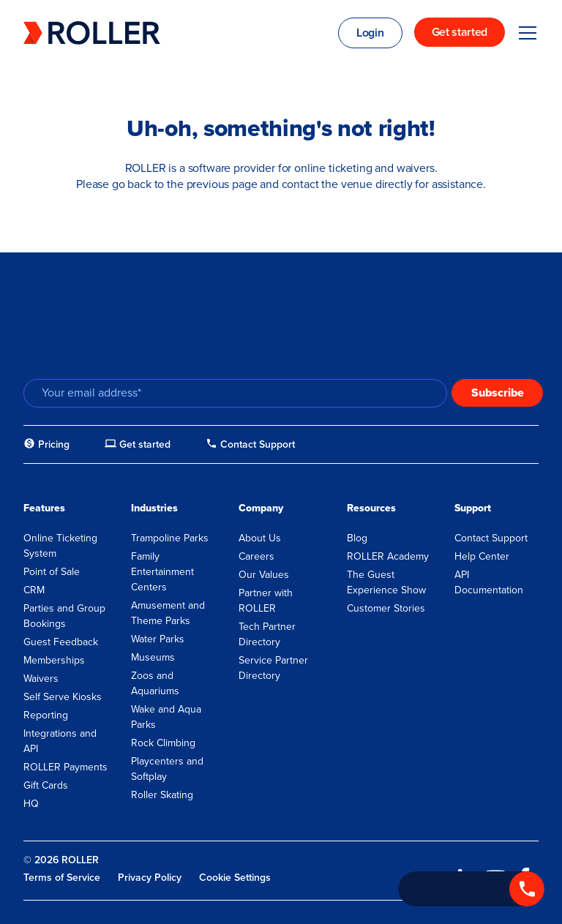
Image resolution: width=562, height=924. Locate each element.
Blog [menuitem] (357, 538)
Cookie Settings (235, 878)
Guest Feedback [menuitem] (61, 642)
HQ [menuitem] (31, 804)
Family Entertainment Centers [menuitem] (162, 572)
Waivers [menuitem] (41, 679)
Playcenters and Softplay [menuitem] (167, 769)
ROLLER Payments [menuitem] (65, 767)
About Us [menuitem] (260, 538)
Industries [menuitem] (154, 508)
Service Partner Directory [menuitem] (273, 668)
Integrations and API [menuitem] (60, 741)
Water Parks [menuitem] (158, 639)
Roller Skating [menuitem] (162, 795)
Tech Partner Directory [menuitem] (267, 634)
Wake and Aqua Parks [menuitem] (166, 717)
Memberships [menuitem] (54, 660)
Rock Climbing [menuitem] (163, 743)
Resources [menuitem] (371, 508)
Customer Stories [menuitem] (386, 608)
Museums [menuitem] (153, 657)
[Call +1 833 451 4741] (471, 889)
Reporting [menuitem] (46, 715)
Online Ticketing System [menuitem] (60, 546)
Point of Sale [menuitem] (52, 572)
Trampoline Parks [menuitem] (170, 538)
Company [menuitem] (261, 508)
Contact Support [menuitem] (491, 538)
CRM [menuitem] (34, 590)
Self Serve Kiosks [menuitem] (63, 697)
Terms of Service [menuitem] (62, 878)
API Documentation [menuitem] (489, 582)
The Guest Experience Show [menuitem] (386, 582)
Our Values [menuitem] (264, 575)
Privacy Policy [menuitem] (150, 878)
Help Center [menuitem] (482, 556)
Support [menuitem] (473, 508)
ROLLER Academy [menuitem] (388, 556)
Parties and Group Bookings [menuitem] (64, 616)
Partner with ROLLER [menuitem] (266, 601)
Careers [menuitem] (256, 556)
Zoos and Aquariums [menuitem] (155, 683)
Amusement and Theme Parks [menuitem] (168, 613)
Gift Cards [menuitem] (46, 785)
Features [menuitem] (44, 508)
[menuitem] (46, 445)
